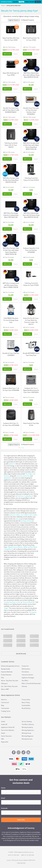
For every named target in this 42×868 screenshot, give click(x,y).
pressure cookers (15, 515)
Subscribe (21, 820)
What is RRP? (5, 689)
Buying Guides (6, 669)
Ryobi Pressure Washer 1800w (18, 547)
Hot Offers (25, 681)
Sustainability (26, 705)
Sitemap (24, 686)
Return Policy (26, 702)
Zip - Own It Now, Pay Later (9, 686)
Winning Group (26, 733)
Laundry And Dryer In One (12, 602)
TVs (26, 474)
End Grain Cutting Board (25, 496)
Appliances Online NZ (8, 727)
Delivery (4, 666)
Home (3, 5)
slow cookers (33, 515)
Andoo (3, 721)
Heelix (3, 733)
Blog (3, 705)
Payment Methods (7, 672)
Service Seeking (27, 721)
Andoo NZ (4, 724)
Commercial (5, 702)
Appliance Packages (28, 678)
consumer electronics (23, 476)
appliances (12, 464)
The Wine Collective (28, 724)
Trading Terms (6, 711)
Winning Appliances (28, 730)
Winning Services (27, 739)
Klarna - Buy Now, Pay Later (10, 681)
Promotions (25, 672)
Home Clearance (6, 736)
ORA (2, 739)
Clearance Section (27, 675)
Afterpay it (4, 683)
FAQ (2, 678)
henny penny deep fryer (14, 5)
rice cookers (25, 515)
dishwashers (8, 478)
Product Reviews (6, 675)
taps (17, 519)
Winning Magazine (27, 736)
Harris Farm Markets (8, 730)
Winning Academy (27, 727)
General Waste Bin (29, 602)
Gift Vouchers (26, 669)
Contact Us (25, 666)
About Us (4, 700)
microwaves (33, 612)
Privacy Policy (26, 700)
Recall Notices (26, 708)
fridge (6, 608)
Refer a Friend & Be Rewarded (31, 683)
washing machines (26, 521)
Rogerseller (5, 742)
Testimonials (5, 708)
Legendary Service (14, 666)
